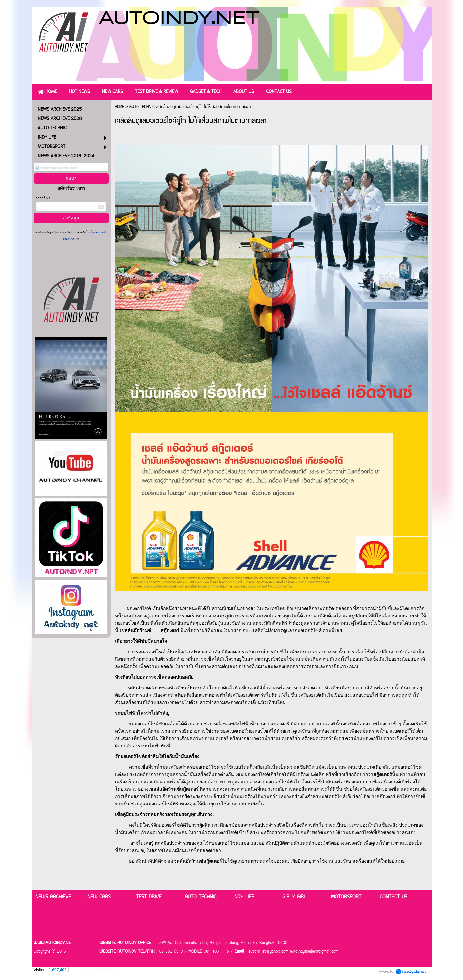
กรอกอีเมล (43, 198)
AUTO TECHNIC (142, 107)
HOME (119, 107)
